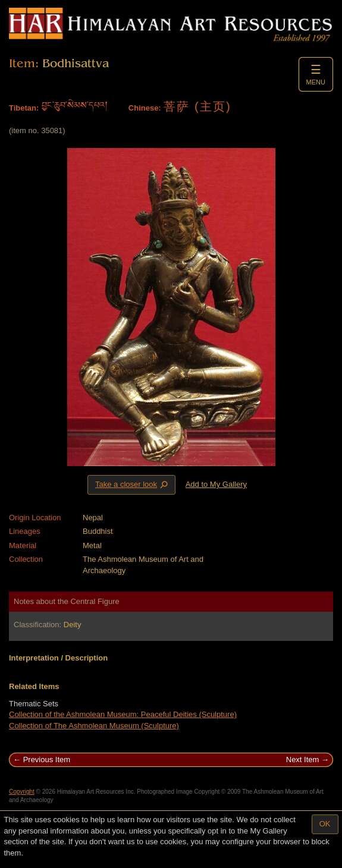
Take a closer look (133, 485)
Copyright (22, 792)
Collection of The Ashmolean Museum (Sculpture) (94, 726)
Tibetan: (24, 108)
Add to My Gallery (216, 484)
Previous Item (47, 759)
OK (325, 824)
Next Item (303, 759)
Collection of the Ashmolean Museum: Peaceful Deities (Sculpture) (123, 714)
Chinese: (145, 108)
